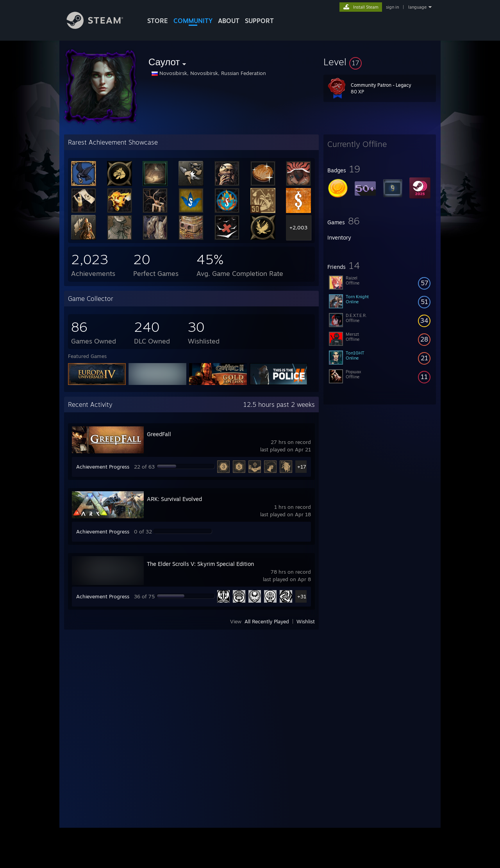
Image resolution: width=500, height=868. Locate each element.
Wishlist (306, 621)
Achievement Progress (103, 467)
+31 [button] (302, 596)
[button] (380, 62)
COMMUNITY (193, 21)
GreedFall (159, 434)
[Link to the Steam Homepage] (101, 27)
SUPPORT (259, 21)
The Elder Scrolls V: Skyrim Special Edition (200, 564)
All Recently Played (267, 621)
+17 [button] (302, 467)
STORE (158, 21)
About (229, 21)
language (417, 7)
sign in (392, 7)
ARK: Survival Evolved (174, 499)
